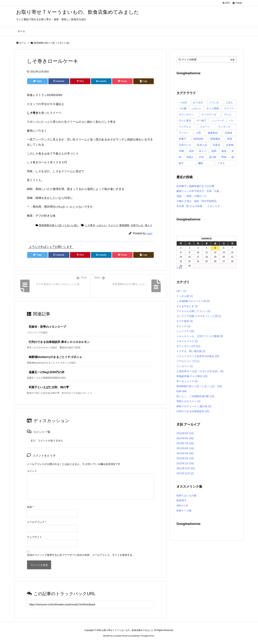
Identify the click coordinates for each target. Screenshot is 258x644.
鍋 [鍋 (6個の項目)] (233, 157)
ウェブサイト (34, 537)
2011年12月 (186, 468)
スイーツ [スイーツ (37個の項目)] (229, 108)
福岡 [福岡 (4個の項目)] (214, 151)
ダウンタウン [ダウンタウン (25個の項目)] (186, 114)
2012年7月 (185, 443)
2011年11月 (185, 473)
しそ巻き (90, 225)
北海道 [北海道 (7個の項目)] (228, 133)
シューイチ (185, 331)
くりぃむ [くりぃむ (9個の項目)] (214, 102)
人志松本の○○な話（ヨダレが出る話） (200, 371)
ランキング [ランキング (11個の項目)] (224, 127)
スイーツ (113, 225)
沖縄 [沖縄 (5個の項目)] (181, 151)
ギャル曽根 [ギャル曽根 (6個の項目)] (213, 108)
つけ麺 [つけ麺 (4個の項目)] (183, 108)
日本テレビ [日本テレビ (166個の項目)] (185, 145)
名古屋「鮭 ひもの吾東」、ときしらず (198, 206)
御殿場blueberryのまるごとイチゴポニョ (55, 357)
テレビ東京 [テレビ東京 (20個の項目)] (185, 121)
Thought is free (147, 636)
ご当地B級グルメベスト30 (193, 301)
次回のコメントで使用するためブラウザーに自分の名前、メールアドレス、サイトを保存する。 (81, 555)
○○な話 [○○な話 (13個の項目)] (183, 102)
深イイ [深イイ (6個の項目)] (203, 151)
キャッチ (183, 326)
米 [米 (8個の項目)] (233, 151)
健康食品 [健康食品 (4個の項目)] (213, 133)
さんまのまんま (187, 306)
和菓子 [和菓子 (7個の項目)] (183, 139)
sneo (149, 233)
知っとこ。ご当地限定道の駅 (195, 396)
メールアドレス (36, 522)
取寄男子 (181, 501)
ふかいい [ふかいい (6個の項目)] (196, 108)
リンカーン (185, 366)
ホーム (23, 43)
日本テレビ (137, 225)
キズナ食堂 (185, 321)
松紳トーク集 (184, 511)
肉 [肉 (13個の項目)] (180, 157)
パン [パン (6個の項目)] (231, 121)
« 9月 (179, 268)
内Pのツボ (182, 506)
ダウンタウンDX (188, 346)
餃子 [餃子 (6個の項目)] (181, 163)
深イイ (149, 225)
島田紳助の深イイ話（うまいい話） (52, 43)
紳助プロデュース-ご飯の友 (194, 406)
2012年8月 (185, 438)
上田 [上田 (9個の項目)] (198, 133)
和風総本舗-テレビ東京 (192, 376)
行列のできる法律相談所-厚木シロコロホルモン (59, 342)
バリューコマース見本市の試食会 (198, 356)
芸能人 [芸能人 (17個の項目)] (190, 157)
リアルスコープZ (188, 361)
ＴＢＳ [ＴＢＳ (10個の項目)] (221, 163)
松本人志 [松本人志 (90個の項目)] (202, 145)
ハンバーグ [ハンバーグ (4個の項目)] (218, 121)
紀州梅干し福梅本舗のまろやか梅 (195, 186)
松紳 (182, 391)
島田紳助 (124, 225)
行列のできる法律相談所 (193, 411)
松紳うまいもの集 (187, 496)
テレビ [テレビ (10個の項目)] (228, 114)
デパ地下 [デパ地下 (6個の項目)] (201, 121)
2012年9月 (185, 433)
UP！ (181, 291)
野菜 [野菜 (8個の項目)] (224, 157)
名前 (30, 507)
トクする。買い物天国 (191, 351)
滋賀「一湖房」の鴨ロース (192, 196)
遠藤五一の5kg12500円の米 (47, 372)
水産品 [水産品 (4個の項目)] (216, 145)
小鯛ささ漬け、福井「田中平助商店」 (198, 201)
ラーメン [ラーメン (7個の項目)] (184, 133)
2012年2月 (185, 458)
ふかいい (102, 225)
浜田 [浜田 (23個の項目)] (191, 151)
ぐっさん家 (185, 296)
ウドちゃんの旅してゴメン (193, 311)
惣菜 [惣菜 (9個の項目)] (230, 139)
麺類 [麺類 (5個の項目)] (200, 163)
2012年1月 (185, 463)
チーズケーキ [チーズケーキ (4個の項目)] (209, 114)
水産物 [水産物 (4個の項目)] (230, 145)
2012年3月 (185, 453)
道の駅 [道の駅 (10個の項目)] (213, 157)
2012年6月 (185, 448)
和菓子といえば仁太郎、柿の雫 (49, 387)
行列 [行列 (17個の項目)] (201, 157)
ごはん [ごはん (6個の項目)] (229, 102)
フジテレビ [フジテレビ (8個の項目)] (185, 127)
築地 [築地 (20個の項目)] (224, 151)
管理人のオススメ (188, 401)
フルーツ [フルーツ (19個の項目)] (205, 127)
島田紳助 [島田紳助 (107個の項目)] (198, 139)
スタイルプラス (187, 341)
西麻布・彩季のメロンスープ (47, 327)
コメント (32, 471)
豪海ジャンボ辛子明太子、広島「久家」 (199, 191)
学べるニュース (187, 381)
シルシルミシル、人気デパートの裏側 (200, 336)
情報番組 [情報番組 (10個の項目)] (215, 139)
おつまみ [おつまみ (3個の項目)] (198, 102)
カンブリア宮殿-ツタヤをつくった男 (199, 316)
